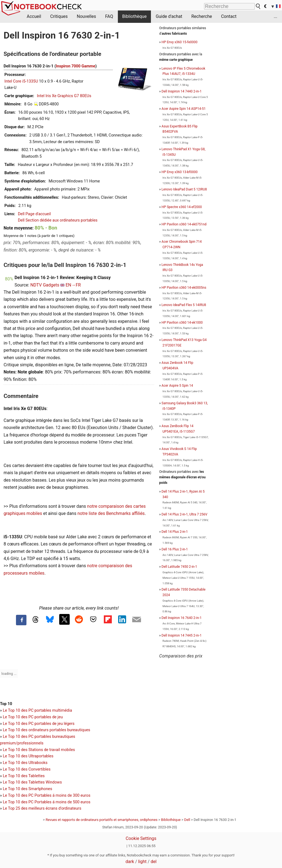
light (143, 862)
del (154, 862)
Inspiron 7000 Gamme (76, 66)
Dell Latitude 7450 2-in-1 (179, 567)
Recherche (202, 16)
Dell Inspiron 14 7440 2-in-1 (182, 91)
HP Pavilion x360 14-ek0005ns (184, 288)
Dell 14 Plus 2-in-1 (175, 532)
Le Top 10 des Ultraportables (28, 756)
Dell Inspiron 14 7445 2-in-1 (182, 635)
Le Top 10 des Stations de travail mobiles (39, 750)
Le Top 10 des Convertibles (27, 769)
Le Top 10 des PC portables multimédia (37, 710)
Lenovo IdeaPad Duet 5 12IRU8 (184, 189)
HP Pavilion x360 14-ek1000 (182, 323)
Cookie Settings (141, 838)
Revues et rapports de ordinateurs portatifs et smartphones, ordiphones (102, 820)
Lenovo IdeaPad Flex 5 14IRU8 (184, 305)
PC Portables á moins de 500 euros (59, 802)
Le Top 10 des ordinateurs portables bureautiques (46, 730)
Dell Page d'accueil (34, 214)
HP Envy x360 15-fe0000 (180, 42)
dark (130, 862)
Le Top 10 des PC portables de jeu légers (39, 724)
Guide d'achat (169, 16)
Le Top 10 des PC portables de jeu (33, 717)
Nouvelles (86, 16)
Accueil (34, 16)
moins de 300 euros (73, 795)
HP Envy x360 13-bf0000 (180, 172)
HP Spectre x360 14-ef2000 (182, 207)
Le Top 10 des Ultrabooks (25, 763)
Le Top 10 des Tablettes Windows (32, 782)
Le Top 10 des (16, 795)
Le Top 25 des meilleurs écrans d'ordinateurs (42, 808)
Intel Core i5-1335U (21, 81)
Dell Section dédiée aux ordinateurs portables (58, 220)
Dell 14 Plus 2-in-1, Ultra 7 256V (185, 514)
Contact (229, 16)
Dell (187, 820)
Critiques (59, 16)
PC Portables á (42, 795)
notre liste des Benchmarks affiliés (111, 513)
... (276, 16)
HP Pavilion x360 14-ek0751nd (184, 224)
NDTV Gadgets (45, 285)
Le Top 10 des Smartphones (27, 789)
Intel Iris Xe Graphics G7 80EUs (64, 96)
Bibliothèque (135, 16)
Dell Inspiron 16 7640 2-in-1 (182, 618)
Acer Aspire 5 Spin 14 (177, 386)
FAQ (109, 16)
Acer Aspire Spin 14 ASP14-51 (184, 109)
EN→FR (73, 285)
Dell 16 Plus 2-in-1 (175, 549)
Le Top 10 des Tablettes (24, 776)
